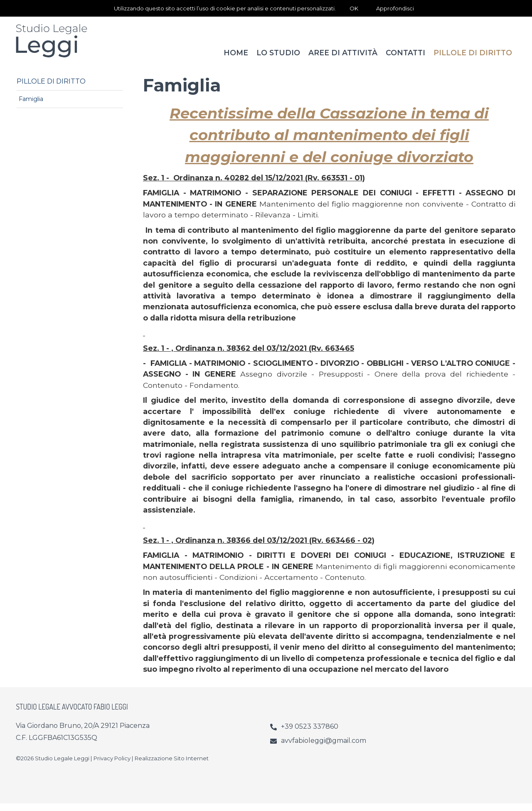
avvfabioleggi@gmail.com (324, 748)
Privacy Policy (112, 766)
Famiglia (31, 106)
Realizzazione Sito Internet (172, 766)
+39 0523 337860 (310, 734)
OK (354, 8)
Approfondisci (395, 8)
